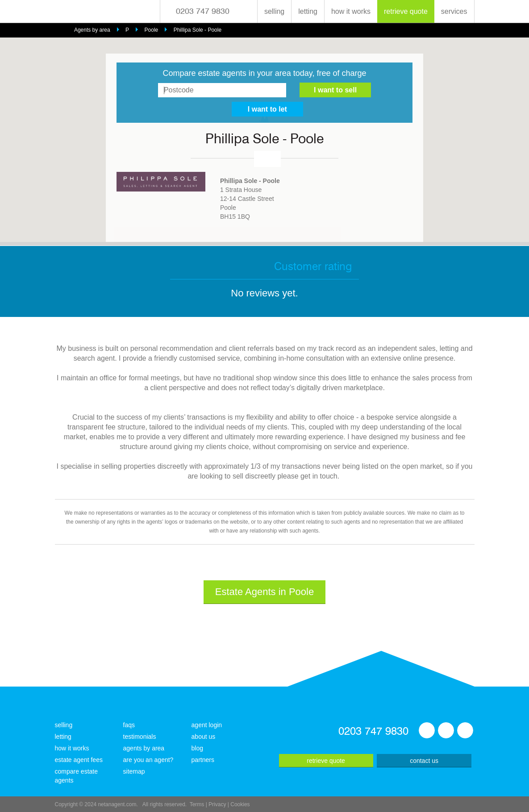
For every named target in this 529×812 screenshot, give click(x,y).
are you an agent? (148, 760)
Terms (197, 804)
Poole (152, 30)
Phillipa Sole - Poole (198, 30)
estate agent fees (79, 760)
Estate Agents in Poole (264, 592)
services (454, 11)
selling (274, 11)
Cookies (240, 804)
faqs (129, 725)
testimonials (140, 737)
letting (308, 11)
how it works (351, 11)
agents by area (144, 748)
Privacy (217, 804)
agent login (207, 725)
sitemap (134, 771)
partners (203, 760)
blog (197, 748)
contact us (424, 761)
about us (204, 737)
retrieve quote (406, 11)
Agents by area (92, 30)
